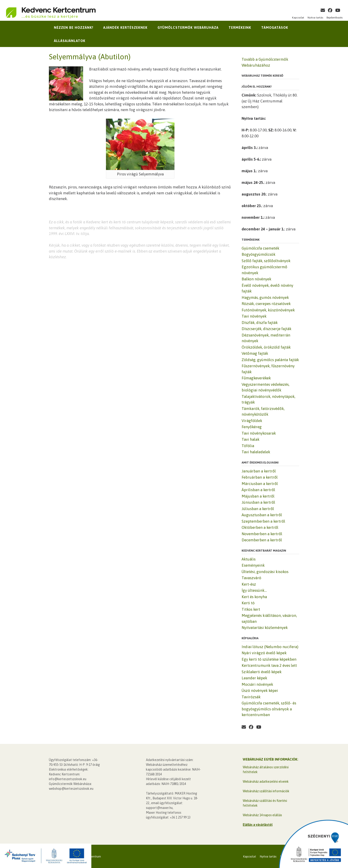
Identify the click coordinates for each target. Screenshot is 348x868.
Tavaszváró (251, 578)
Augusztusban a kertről (262, 515)
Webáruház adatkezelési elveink (266, 782)
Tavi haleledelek (256, 452)
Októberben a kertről (260, 527)
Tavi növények (254, 316)
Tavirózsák (251, 697)
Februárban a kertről (260, 477)
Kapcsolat (298, 18)
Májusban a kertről (258, 496)
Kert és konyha (254, 597)
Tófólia (248, 446)
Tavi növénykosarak (259, 433)
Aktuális (249, 559)
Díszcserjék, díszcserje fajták (266, 329)
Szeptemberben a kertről (263, 521)
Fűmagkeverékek (256, 378)
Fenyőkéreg (252, 427)
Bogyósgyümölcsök (258, 254)
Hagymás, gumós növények (265, 297)
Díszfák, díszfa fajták (260, 323)
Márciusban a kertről (260, 484)
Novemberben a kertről (262, 534)
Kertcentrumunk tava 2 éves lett (269, 665)
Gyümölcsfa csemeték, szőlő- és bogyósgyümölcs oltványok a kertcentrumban (269, 709)
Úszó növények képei (260, 691)
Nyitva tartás (315, 18)
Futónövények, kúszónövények (268, 310)
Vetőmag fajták (255, 353)
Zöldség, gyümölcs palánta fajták (270, 360)
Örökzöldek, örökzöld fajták (266, 347)
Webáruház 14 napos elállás (262, 815)
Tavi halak (250, 439)
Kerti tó (248, 603)
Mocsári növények (257, 684)
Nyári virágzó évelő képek (264, 653)
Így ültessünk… (254, 590)
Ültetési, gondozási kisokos (265, 572)
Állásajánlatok (70, 41)
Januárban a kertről (259, 471)
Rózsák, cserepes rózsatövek (266, 304)
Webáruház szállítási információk (266, 791)
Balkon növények (256, 279)
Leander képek (254, 678)
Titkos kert (251, 609)
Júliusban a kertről (258, 509)
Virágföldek (252, 421)
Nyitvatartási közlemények (265, 628)
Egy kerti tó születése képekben (269, 659)
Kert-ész (249, 584)
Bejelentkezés (335, 18)
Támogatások (275, 27)
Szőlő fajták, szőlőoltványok (266, 261)
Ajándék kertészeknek (125, 27)
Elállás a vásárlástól (258, 825)
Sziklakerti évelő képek (262, 672)
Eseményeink (253, 565)
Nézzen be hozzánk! (74, 27)
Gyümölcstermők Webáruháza (188, 27)
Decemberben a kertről (262, 540)
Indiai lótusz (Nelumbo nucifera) (270, 647)
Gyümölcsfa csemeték (260, 248)
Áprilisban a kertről (258, 490)
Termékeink (240, 27)
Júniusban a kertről (258, 502)
